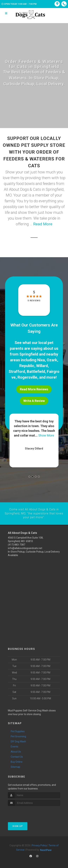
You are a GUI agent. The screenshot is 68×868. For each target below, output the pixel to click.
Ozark (52, 360)
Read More (43, 224)
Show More (46, 435)
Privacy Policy (39, 845)
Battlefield (36, 372)
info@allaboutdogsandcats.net (25, 548)
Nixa (41, 360)
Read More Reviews (34, 389)
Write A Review (34, 401)
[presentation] (27, 812)
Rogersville (27, 377)
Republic (27, 366)
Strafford (17, 372)
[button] (29, 477)
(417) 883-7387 (17, 544)
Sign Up (18, 826)
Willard (42, 366)
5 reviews (34, 301)
